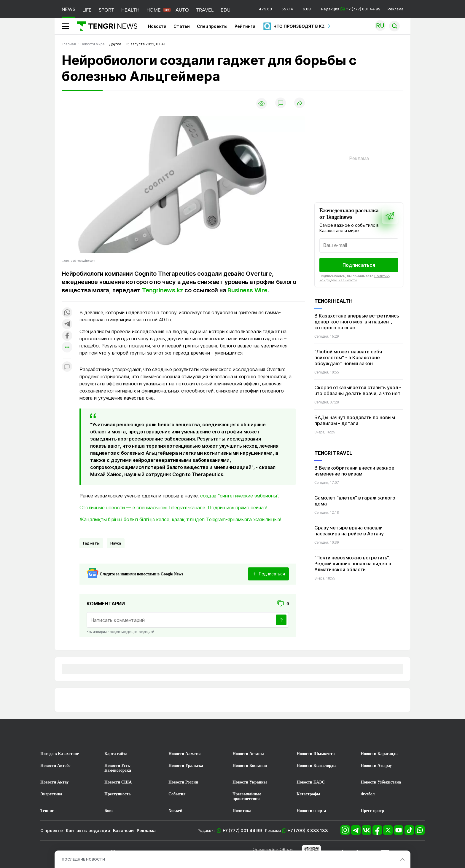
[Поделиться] (300, 103)
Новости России (183, 782)
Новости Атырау (376, 766)
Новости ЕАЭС (311, 782)
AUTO (182, 10)
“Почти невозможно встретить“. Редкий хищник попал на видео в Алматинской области (353, 564)
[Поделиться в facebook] (67, 336)
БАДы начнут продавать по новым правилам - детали (355, 420)
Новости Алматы (185, 754)
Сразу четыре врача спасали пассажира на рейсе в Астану (349, 531)
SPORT (106, 10)
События (177, 794)
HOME (154, 10)
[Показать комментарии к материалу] (67, 367)
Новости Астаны (248, 754)
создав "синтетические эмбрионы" (239, 496)
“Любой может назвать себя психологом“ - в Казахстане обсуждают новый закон (348, 358)
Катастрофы (308, 794)
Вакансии (123, 830)
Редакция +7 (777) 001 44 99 (351, 9)
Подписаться (359, 265)
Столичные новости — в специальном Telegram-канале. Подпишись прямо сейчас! (173, 508)
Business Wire (247, 290)
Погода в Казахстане (60, 754)
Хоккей (175, 811)
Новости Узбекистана (381, 782)
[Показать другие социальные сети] (67, 348)
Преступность (118, 794)
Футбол (368, 794)
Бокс (109, 811)
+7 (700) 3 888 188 (308, 830)
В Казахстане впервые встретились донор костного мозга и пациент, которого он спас (357, 322)
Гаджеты (91, 543)
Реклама (395, 9)
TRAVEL (205, 10)
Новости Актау (54, 782)
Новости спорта (311, 811)
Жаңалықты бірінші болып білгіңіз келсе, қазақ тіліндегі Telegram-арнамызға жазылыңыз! (180, 519)
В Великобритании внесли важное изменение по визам (354, 471)
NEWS (69, 9)
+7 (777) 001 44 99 (242, 830)
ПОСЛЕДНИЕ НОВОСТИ (83, 859)
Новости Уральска (186, 766)
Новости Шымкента (316, 754)
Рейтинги (245, 26)
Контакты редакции (88, 830)
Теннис (47, 811)
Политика (242, 811)
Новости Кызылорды (317, 766)
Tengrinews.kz (163, 290)
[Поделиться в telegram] (67, 324)
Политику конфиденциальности (355, 278)
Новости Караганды (380, 754)
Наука (116, 543)
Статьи (182, 26)
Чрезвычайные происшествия (247, 796)
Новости (157, 26)
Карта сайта (116, 754)
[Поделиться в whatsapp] (67, 313)
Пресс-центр (372, 811)
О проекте (52, 830)
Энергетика (51, 794)
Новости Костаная (250, 766)
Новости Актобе (55, 766)
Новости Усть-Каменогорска (118, 768)
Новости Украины (250, 782)
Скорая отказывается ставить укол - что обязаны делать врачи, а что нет (358, 390)
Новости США (118, 782)
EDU (226, 10)
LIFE (87, 10)
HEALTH (130, 10)
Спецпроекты (212, 26)
